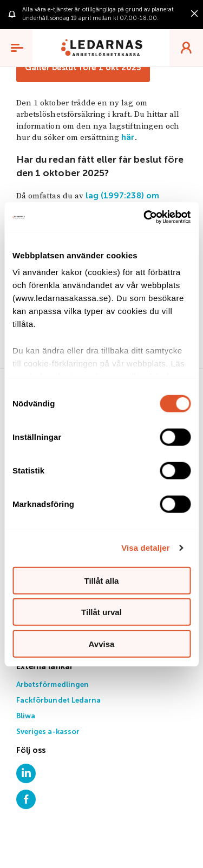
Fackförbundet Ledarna (58, 701)
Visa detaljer (145, 548)
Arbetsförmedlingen (53, 685)
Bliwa (26, 716)
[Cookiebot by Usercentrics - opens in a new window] (145, 217)
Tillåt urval (101, 612)
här (128, 138)
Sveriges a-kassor (48, 732)
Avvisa (102, 643)
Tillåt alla (102, 580)
